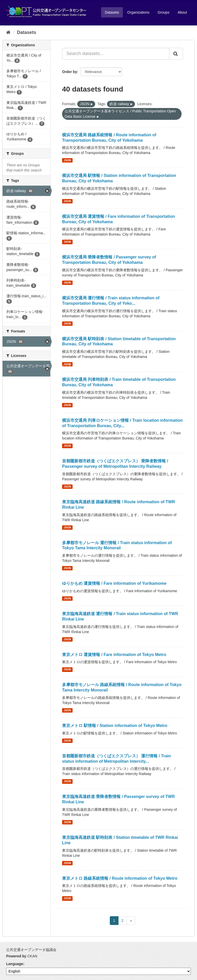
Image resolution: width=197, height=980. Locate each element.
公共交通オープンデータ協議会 (31, 950)
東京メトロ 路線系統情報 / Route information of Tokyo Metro (120, 878)
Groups (163, 12)
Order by (70, 72)
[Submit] (176, 54)
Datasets (112, 12)
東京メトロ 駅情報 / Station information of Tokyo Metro (115, 726)
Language (15, 964)
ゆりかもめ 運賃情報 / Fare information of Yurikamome (114, 583)
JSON (67, 160)
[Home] (8, 32)
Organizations (138, 12)
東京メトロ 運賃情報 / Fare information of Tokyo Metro (114, 655)
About (182, 12)
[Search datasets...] (116, 54)
